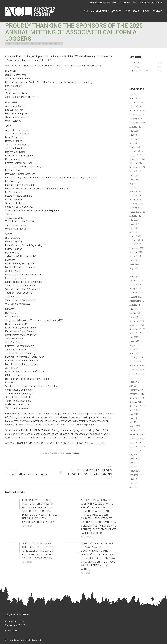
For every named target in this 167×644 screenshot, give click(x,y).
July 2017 (134, 455)
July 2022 (134, 260)
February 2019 (136, 390)
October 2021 (136, 297)
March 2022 (135, 277)
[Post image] (12, 504)
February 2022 (136, 281)
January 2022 (136, 285)
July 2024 (134, 175)
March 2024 (135, 192)
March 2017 (135, 471)
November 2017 (137, 438)
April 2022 (134, 273)
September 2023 (137, 212)
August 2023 (135, 216)
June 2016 (134, 479)
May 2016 (134, 483)
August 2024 (135, 171)
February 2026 (136, 103)
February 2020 (136, 358)
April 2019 (134, 386)
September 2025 (137, 123)
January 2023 (136, 244)
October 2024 (136, 163)
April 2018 (134, 422)
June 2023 (134, 224)
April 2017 (134, 467)
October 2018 (136, 402)
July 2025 (134, 131)
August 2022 (135, 256)
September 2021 (137, 301)
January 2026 (136, 107)
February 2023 (136, 240)
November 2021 (137, 293)
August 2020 (135, 333)
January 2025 (136, 155)
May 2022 (134, 268)
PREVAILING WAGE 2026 (150, 3)
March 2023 (135, 236)
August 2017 (135, 451)
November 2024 (137, 159)
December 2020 (137, 321)
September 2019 (137, 374)
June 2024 (134, 179)
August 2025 (135, 127)
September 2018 (137, 406)
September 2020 (137, 329)
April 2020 (134, 349)
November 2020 (137, 325)
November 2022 (137, 248)
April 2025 (134, 143)
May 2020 (134, 345)
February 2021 (136, 313)
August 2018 (135, 410)
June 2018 (134, 418)
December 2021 (137, 289)
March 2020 (135, 353)
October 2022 (136, 252)
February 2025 (136, 151)
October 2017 (136, 442)
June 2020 (134, 341)
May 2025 (134, 139)
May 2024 (134, 183)
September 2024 (137, 167)
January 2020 (136, 362)
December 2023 (137, 200)
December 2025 (137, 111)
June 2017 (134, 459)
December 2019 (137, 366)
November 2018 (137, 398)
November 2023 (137, 204)
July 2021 (134, 309)
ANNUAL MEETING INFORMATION (105, 3)
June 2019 (134, 382)
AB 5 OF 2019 (130, 3)
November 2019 (137, 370)
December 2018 (137, 394)
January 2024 (136, 196)
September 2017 (137, 447)
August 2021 (135, 305)
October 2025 (136, 119)
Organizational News (57, 453)
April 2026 (134, 94)
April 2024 (134, 188)
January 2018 (136, 430)
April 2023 (134, 232)
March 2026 (135, 98)
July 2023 (134, 220)
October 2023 (136, 208)
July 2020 (134, 337)
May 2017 (134, 463)
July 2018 (134, 414)
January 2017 (136, 475)
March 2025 (135, 147)
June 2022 (134, 264)
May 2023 (134, 228)
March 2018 (135, 426)
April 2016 (134, 487)
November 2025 (137, 115)
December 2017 (137, 434)
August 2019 (135, 378)
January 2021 (136, 317)
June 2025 (134, 135)
